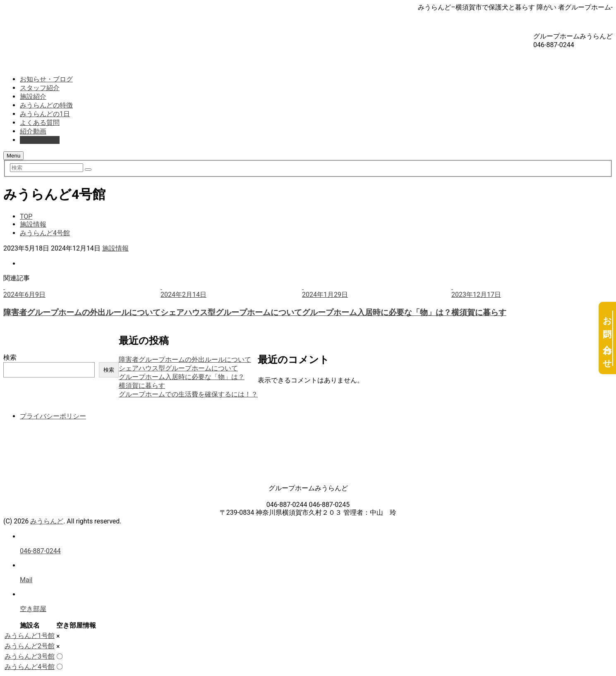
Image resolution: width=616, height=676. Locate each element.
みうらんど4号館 (30, 667)
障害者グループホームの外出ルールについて (185, 359)
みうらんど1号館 (30, 636)
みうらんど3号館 (30, 656)
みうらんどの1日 (45, 114)
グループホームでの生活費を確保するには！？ (188, 394)
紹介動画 (33, 131)
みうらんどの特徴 (46, 105)
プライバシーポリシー (53, 416)
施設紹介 (33, 97)
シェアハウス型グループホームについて (178, 368)
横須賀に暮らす (142, 386)
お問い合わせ (40, 140)
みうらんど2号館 (30, 646)
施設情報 (115, 248)
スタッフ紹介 (40, 88)
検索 (10, 357)
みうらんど (47, 521)
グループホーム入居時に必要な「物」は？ (182, 377)
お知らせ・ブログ (46, 79)
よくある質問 (40, 123)
